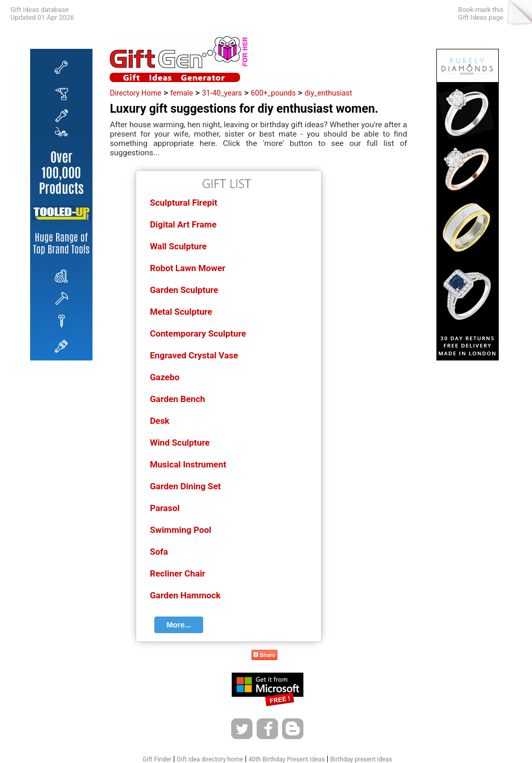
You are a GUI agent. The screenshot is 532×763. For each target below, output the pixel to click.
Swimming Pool (180, 530)
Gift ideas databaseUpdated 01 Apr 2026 (42, 14)
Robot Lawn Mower (187, 268)
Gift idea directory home (210, 759)
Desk (159, 421)
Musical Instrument (188, 464)
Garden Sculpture (184, 290)
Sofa (159, 552)
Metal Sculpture (181, 312)
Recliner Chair (177, 573)
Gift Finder (157, 759)
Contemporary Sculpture (198, 333)
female (182, 93)
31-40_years (222, 93)
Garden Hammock (185, 595)
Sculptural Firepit (183, 203)
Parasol (164, 508)
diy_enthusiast (328, 93)
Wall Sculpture (178, 246)
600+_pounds (273, 93)
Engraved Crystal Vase (194, 355)
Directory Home (135, 93)
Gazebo (164, 377)
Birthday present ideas (361, 759)
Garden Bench (177, 399)
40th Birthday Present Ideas (287, 759)
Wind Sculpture (179, 443)
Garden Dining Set (185, 486)
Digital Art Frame (183, 224)
